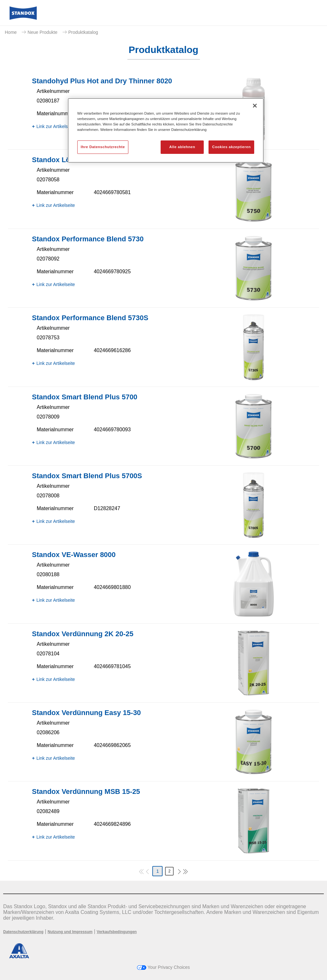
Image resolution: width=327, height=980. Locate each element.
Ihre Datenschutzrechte (103, 147)
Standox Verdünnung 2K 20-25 (83, 634)
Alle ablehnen (182, 147)
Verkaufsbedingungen (117, 932)
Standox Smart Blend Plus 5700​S (87, 476)
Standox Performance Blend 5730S (90, 318)
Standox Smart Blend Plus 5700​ (85, 397)
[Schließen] (255, 106)
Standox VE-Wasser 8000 (74, 555)
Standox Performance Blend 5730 (88, 239)
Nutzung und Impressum (70, 932)
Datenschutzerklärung (23, 932)
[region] (166, 130)
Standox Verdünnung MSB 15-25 (86, 792)
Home (11, 32)
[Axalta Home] (23, 18)
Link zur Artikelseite (56, 126)
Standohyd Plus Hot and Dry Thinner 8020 (102, 81)
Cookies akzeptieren (231, 147)
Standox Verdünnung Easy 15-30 (86, 713)
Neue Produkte (42, 32)
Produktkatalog (83, 32)
